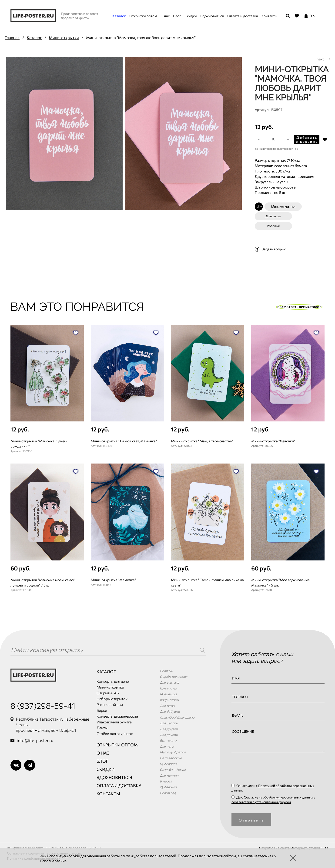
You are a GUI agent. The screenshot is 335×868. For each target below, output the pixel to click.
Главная (12, 38)
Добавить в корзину (307, 139)
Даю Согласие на (273, 800)
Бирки (102, 710)
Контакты (269, 16)
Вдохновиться (212, 16)
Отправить (251, 820)
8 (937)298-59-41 (43, 705)
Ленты (102, 728)
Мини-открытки (64, 38)
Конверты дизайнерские (117, 716)
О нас (165, 16)
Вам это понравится (77, 307)
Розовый (273, 226)
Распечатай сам (110, 704)
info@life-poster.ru (35, 740)
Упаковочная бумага (114, 722)
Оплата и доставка (243, 16)
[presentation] (267, 769)
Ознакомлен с (273, 788)
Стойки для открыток (115, 734)
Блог (177, 16)
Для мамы (273, 216)
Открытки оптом (143, 16)
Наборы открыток (112, 699)
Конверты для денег (113, 681)
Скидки (191, 16)
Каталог (119, 16)
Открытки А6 (108, 693)
